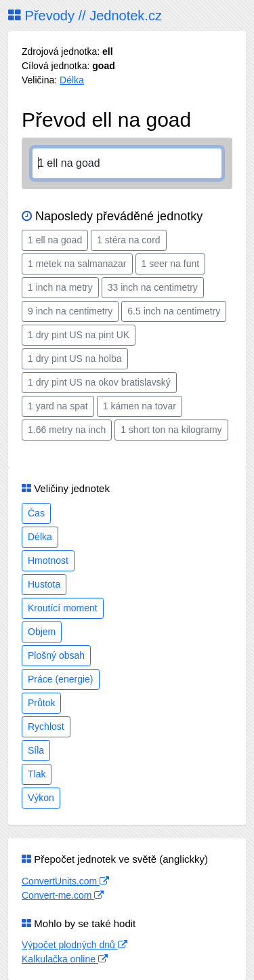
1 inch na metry (60, 287)
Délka (72, 80)
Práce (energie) (61, 679)
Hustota (44, 584)
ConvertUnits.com (65, 881)
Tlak (37, 774)
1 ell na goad (55, 240)
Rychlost (46, 727)
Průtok (41, 703)
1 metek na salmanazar (77, 264)
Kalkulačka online (65, 959)
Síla (36, 750)
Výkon (41, 798)
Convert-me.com (63, 895)
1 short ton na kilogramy (171, 430)
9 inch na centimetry (70, 311)
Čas (36, 513)
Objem (42, 632)
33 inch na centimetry (153, 287)
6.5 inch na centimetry (174, 311)
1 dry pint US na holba (75, 359)
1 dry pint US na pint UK (79, 335)
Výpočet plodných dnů (75, 945)
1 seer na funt (171, 264)
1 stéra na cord (128, 240)
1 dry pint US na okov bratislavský (99, 382)
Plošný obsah (56, 655)
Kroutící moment (63, 608)
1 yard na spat (58, 406)
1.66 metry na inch (67, 430)
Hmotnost (48, 560)
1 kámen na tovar (140, 406)
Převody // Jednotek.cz (85, 16)
